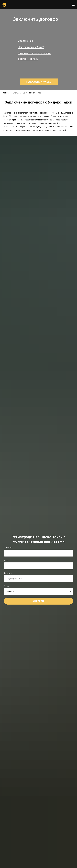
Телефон (8, 573)
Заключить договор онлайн (35, 53)
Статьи (16, 93)
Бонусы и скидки (28, 59)
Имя (6, 560)
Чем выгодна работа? (31, 47)
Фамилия (8, 547)
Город (7, 586)
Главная (6, 93)
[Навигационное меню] (73, 5)
